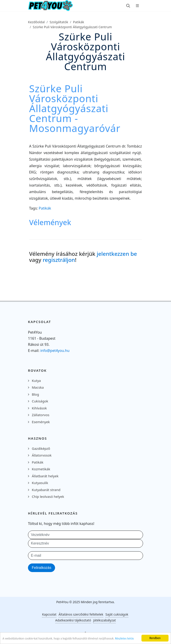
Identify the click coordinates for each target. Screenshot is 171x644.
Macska (38, 387)
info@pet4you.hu (55, 351)
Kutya (36, 381)
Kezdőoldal (36, 22)
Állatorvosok (42, 455)
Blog (35, 394)
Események (41, 422)
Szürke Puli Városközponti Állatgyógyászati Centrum (72, 27)
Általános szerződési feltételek (81, 614)
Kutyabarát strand (46, 490)
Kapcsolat (49, 614)
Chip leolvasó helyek (48, 496)
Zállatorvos (41, 415)
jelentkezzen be (117, 254)
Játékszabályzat (104, 620)
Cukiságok (40, 401)
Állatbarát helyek (45, 476)
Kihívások (39, 408)
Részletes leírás (124, 639)
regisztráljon (59, 260)
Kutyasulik (40, 483)
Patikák (79, 22)
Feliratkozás (42, 568)
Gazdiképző (41, 448)
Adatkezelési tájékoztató (73, 620)
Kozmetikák (41, 469)
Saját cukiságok (117, 614)
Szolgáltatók (59, 22)
